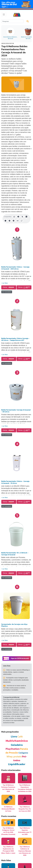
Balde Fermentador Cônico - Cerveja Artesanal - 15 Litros (15, 482)
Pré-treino (20, 758)
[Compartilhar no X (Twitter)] (22, 217)
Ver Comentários (7, 292)
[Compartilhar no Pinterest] (10, 221)
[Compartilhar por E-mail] (18, 221)
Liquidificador (17, 764)
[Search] (12, 21)
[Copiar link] (22, 221)
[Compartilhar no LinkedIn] (26, 217)
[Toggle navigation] (4, 14)
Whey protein (14, 756)
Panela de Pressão (17, 751)
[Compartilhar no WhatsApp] (14, 217)
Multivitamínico (17, 741)
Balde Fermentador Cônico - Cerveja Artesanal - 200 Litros (15, 268)
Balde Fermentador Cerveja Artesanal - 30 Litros (16, 411)
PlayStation (13, 749)
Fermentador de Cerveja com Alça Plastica (14, 625)
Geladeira (17, 745)
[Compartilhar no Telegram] (5, 221)
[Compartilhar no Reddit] (14, 221)
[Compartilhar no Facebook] (18, 217)
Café (20, 736)
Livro (14, 736)
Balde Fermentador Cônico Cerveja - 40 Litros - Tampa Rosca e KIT (15, 339)
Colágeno (23, 753)
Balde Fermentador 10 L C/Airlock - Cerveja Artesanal (15, 554)
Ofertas (9, 287)
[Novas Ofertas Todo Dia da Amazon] (16, 4)
